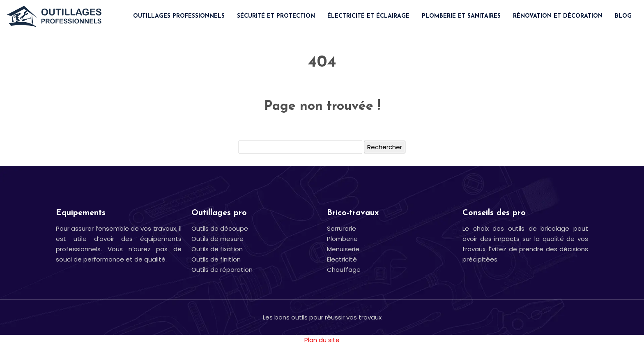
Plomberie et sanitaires (461, 16)
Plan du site (322, 340)
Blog (623, 16)
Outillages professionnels (179, 16)
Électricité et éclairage (368, 16)
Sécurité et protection (276, 16)
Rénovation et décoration (558, 16)
